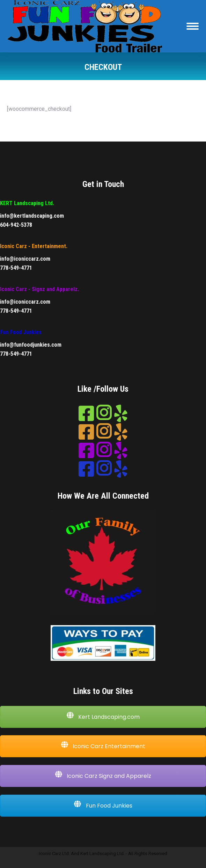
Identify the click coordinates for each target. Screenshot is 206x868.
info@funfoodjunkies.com (31, 345)
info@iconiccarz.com (25, 259)
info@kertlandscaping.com (32, 216)
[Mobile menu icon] (193, 26)
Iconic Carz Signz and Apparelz (103, 776)
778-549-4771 (16, 268)
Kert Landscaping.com (103, 717)
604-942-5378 (16, 225)
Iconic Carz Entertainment (103, 746)
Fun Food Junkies (103, 805)
